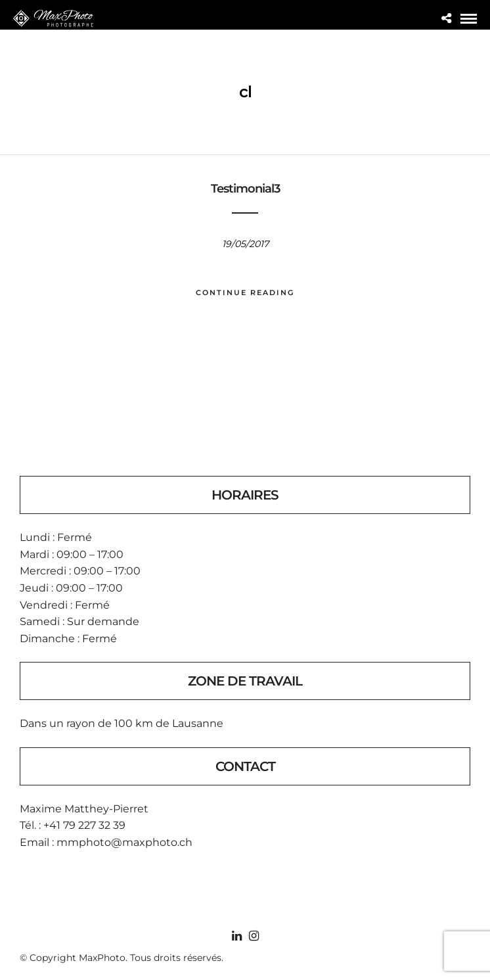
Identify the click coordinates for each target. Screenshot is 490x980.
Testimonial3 (245, 189)
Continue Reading (245, 292)
